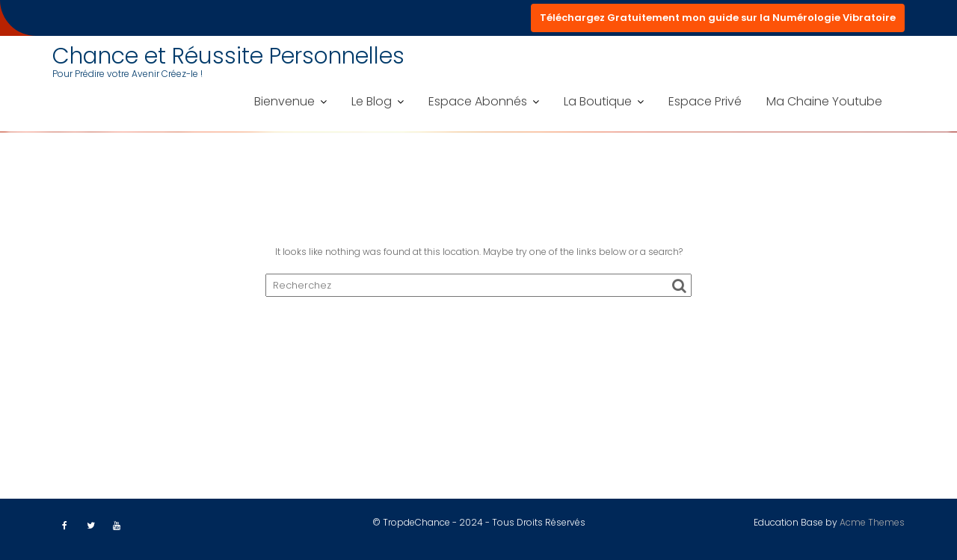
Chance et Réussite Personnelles (228, 56)
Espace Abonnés (478, 101)
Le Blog (372, 101)
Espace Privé (705, 101)
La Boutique (598, 101)
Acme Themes (872, 522)
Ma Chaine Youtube (824, 101)
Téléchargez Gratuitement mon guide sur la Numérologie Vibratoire (718, 18)
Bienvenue (284, 101)
